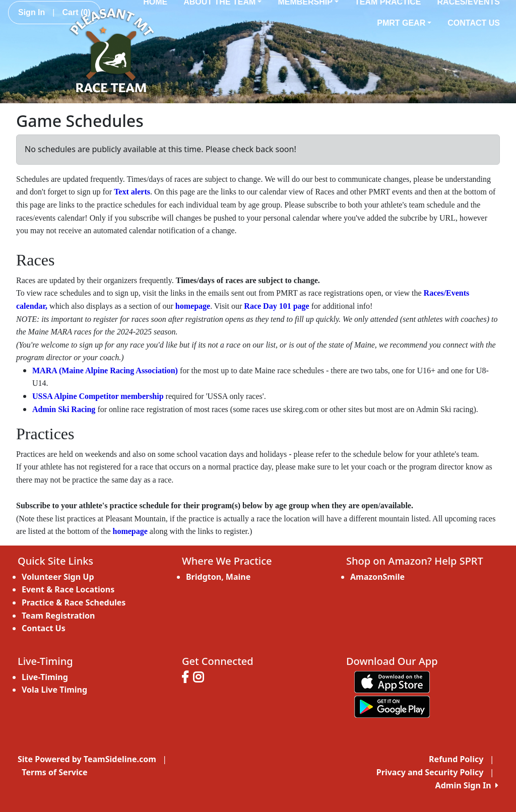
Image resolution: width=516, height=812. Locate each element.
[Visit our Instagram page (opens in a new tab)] (201, 679)
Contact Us (474, 23)
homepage (193, 306)
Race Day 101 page (276, 306)
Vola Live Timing (54, 690)
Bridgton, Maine (218, 577)
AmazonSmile (377, 577)
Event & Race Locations (68, 589)
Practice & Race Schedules (74, 602)
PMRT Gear (404, 23)
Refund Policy (456, 759)
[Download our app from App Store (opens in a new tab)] (392, 681)
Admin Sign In (467, 785)
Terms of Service (54, 772)
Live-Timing (45, 677)
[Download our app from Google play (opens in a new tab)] (392, 706)
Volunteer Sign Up (58, 577)
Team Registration (58, 616)
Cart (76, 12)
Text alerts (132, 192)
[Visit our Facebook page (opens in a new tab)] (187, 679)
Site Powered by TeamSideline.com (87, 759)
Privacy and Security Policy (430, 772)
